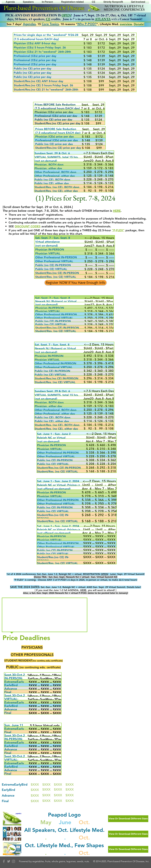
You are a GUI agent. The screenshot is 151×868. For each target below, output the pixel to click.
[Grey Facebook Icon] (4, 861)
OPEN (66, 15)
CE (48, 19)
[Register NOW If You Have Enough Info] (76, 283)
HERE (83, 590)
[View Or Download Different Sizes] (128, 819)
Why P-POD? (87, 24)
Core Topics (50, 24)
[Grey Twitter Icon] (9, 861)
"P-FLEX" (118, 230)
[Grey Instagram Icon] (13, 861)
